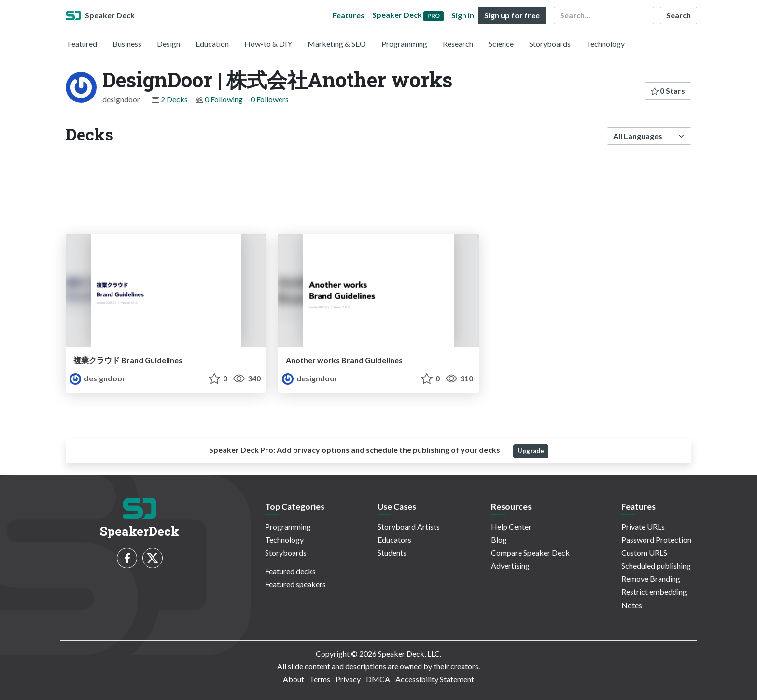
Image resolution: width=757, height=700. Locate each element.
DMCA (378, 679)
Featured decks (290, 571)
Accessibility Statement (435, 679)
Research (458, 44)
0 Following (224, 99)
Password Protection (656, 539)
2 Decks (174, 99)
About (294, 679)
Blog (499, 539)
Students (392, 553)
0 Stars (668, 91)
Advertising (510, 566)
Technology (605, 44)
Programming (404, 44)
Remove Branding (651, 579)
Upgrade (531, 451)
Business (127, 44)
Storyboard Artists (409, 526)
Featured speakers (295, 584)
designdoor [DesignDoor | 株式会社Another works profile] (98, 378)
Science (501, 44)
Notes (632, 605)
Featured (82, 44)
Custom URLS (644, 553)
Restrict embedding (654, 592)
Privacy (348, 679)
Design (168, 44)
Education (212, 44)
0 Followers (270, 99)
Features (349, 15)
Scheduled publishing (656, 566)
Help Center (511, 526)
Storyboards (550, 44)
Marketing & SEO (337, 44)
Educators (394, 539)
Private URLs (643, 526)
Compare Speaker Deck (530, 553)
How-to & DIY (268, 44)
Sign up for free (512, 15)
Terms (320, 679)
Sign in (463, 15)
